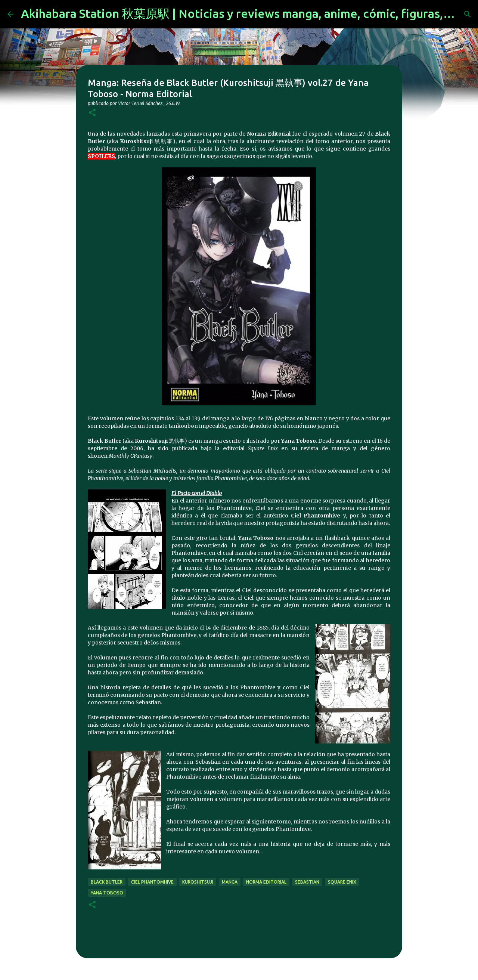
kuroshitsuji (198, 882)
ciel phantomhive (152, 882)
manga (230, 882)
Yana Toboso (107, 893)
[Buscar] (468, 14)
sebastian (307, 882)
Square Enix (342, 882)
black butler (107, 882)
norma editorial (266, 882)
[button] (92, 113)
